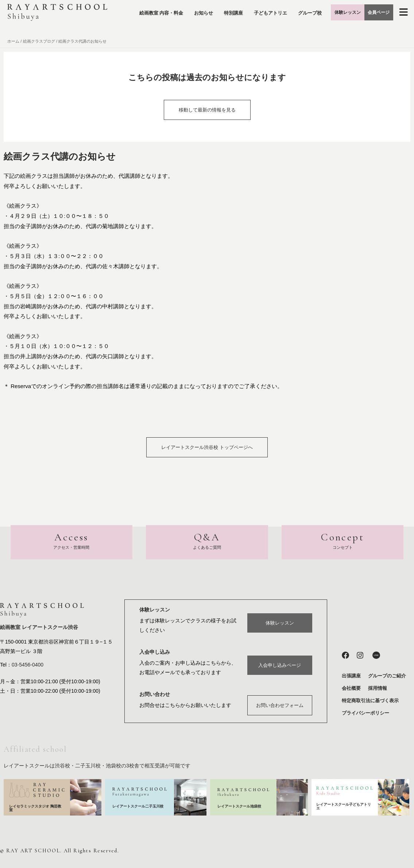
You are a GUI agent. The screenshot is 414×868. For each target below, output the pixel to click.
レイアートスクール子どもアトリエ (344, 806)
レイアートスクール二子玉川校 (138, 806)
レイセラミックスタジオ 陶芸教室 (35, 808)
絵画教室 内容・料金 (168, 10)
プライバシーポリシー (365, 713)
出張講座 (351, 676)
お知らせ (210, 10)
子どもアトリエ (277, 10)
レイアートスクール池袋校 (241, 806)
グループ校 (282, 26)
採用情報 (378, 688)
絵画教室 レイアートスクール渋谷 (39, 628)
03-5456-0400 (28, 665)
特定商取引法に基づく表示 (370, 701)
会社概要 (351, 688)
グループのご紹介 (387, 676)
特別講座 (240, 10)
